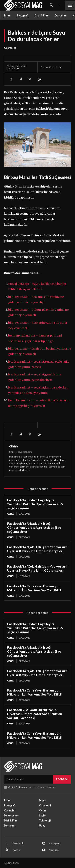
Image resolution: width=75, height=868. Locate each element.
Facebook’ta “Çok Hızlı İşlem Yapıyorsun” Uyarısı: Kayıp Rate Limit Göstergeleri (37, 549)
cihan (13, 446)
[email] (28, 779)
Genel (11, 514)
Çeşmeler (10, 48)
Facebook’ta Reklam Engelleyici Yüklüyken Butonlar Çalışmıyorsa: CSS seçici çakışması (35, 504)
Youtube (54, 850)
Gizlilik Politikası (16, 787)
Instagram (55, 843)
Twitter (17, 850)
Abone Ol (62, 779)
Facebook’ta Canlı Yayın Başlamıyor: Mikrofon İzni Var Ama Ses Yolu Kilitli (34, 588)
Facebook (18, 843)
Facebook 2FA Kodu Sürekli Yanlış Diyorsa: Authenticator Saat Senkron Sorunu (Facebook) (35, 714)
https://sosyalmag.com (20, 452)
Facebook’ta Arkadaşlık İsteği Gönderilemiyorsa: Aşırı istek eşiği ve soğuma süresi (34, 527)
